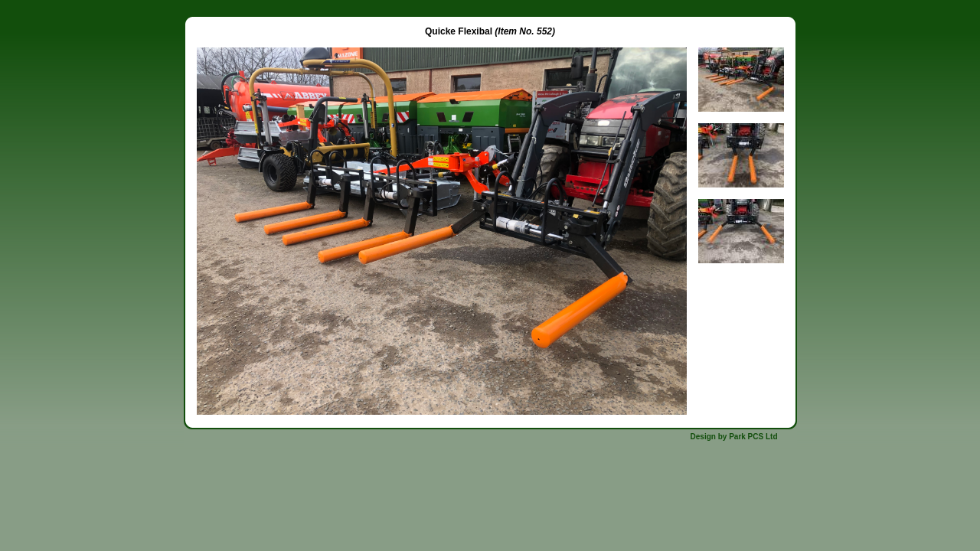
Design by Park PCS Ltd (734, 437)
